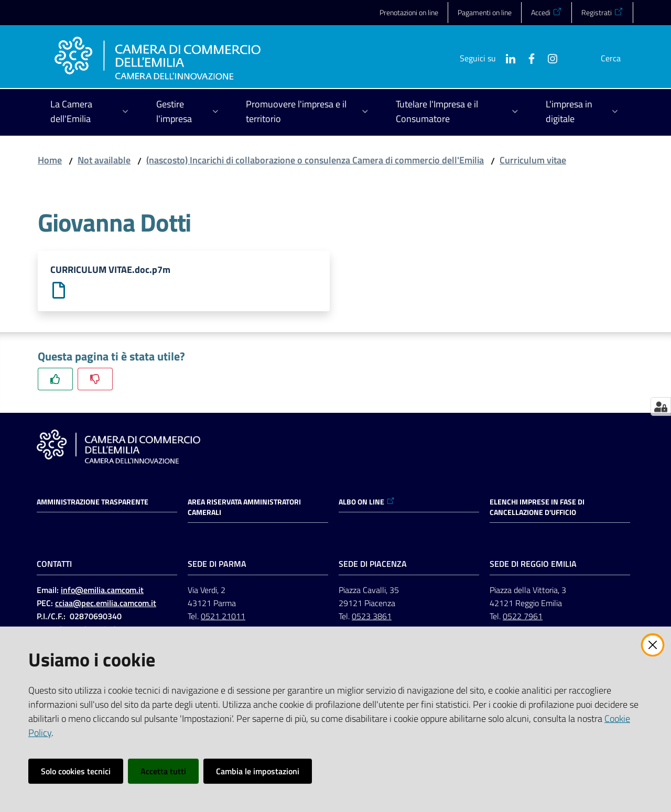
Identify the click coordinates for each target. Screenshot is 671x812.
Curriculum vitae (533, 160)
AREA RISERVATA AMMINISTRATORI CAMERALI (244, 508)
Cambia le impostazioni (258, 771)
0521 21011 (223, 617)
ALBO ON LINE (367, 503)
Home (50, 160)
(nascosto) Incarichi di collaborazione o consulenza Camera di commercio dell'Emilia (315, 160)
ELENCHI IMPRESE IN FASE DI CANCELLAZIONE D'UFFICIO (537, 508)
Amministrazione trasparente (93, 503)
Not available (104, 160)
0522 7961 (523, 617)
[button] (621, 58)
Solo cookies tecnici (76, 771)
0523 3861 (372, 617)
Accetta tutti (163, 771)
